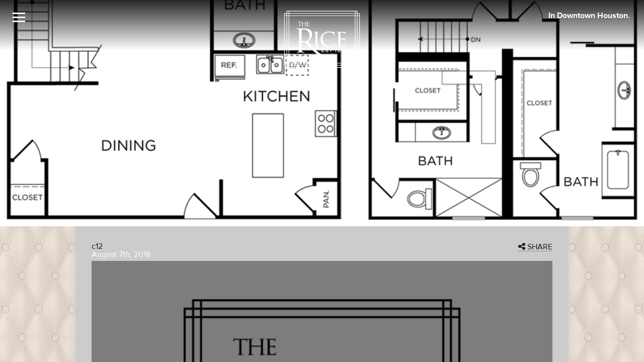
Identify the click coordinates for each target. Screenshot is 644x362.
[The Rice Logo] (322, 39)
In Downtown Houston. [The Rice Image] (589, 16)
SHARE (535, 247)
